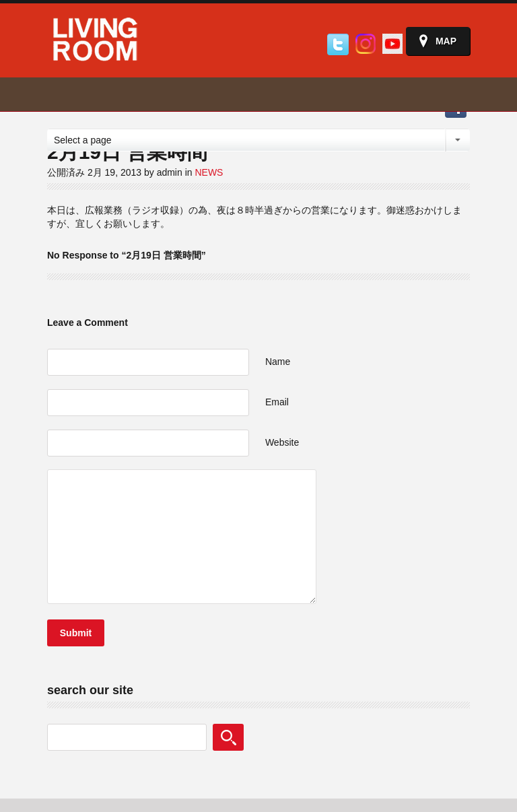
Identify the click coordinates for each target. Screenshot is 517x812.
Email (277, 402)
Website (282, 442)
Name (278, 362)
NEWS (209, 172)
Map (446, 41)
